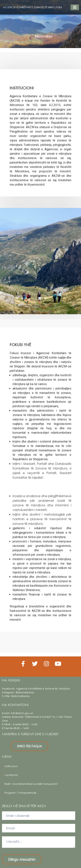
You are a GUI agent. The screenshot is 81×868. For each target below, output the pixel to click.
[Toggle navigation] (75, 7)
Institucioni (11, 766)
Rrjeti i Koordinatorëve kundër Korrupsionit (31, 784)
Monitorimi (11, 775)
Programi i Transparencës (20, 793)
